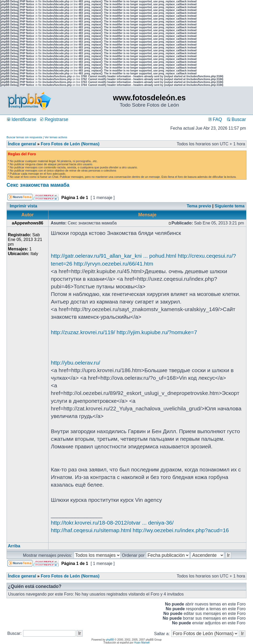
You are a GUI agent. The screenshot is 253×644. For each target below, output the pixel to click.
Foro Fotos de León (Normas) (70, 144)
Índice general (22, 144)
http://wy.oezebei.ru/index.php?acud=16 (181, 530)
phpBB (110, 640)
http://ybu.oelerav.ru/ (76, 363)
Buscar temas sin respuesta (24, 137)
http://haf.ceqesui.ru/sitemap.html (91, 530)
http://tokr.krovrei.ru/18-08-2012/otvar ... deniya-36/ (112, 523)
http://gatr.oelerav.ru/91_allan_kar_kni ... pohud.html (114, 256)
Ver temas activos (56, 137)
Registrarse (54, 119)
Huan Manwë (142, 643)
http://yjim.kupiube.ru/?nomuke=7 (157, 332)
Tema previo (199, 206)
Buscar (236, 119)
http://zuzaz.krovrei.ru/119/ (83, 332)
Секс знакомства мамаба (38, 185)
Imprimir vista (23, 206)
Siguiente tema (230, 206)
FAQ (215, 119)
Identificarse (22, 119)
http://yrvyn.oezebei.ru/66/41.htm (113, 264)
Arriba (14, 546)
